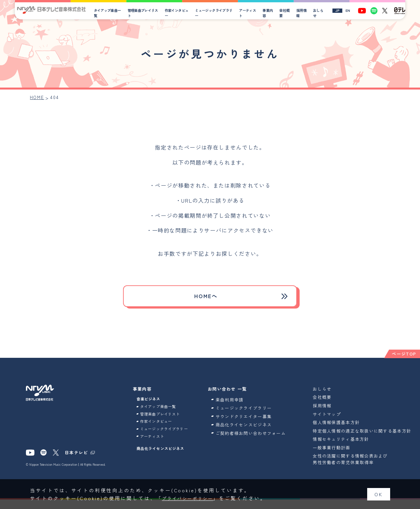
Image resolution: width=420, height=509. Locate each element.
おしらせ (320, 13)
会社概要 (287, 13)
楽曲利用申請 (239, 403)
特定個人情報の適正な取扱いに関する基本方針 (368, 437)
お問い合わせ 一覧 (236, 392)
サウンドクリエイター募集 (252, 420)
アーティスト (251, 13)
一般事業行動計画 (340, 457)
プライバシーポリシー (191, 498)
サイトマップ (336, 417)
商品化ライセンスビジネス (165, 464)
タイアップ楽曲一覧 (114, 13)
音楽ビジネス (151, 403)
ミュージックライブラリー (219, 13)
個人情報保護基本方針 (345, 426)
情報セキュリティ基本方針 (350, 448)
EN (350, 11)
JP (339, 11)
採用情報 (304, 13)
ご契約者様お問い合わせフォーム (257, 439)
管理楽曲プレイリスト (149, 13)
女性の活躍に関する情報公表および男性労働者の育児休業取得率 (359, 469)
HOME (38, 98)
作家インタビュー (182, 13)
